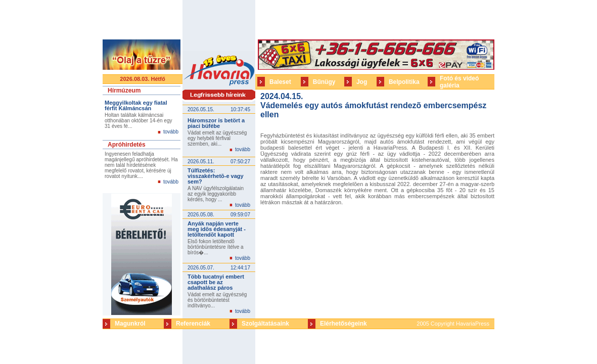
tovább (171, 132)
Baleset (280, 82)
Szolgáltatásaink (265, 324)
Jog (362, 82)
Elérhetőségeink (343, 324)
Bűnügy (324, 82)
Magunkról (130, 324)
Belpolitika (404, 82)
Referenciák (193, 324)
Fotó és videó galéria (459, 82)
